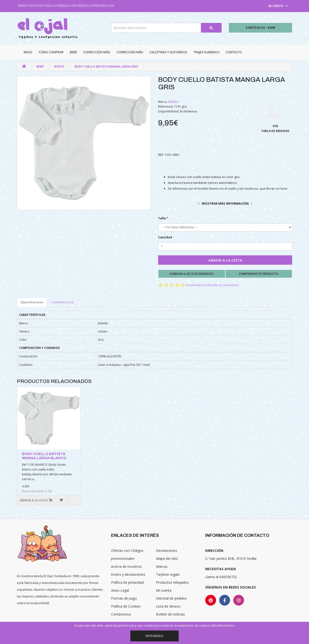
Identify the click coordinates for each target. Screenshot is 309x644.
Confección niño (97, 52)
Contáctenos (121, 614)
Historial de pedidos (171, 598)
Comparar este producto (259, 274)
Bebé (73, 52)
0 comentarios (196, 285)
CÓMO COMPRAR (51, 52)
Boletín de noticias (170, 614)
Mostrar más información (225, 203)
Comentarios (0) (62, 302)
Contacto (234, 52)
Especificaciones (32, 302)
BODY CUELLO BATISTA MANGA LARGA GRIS (106, 66)
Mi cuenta (164, 590)
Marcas (162, 566)
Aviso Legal (120, 590)
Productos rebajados (172, 582)
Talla (162, 218)
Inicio (28, 52)
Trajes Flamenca (207, 52)
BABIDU (173, 102)
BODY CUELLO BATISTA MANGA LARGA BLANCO (44, 456)
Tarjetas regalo (168, 574)
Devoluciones (167, 551)
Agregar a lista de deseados (192, 274)
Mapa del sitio (167, 558)
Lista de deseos (168, 606)
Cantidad (165, 237)
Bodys (59, 66)
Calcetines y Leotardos (168, 52)
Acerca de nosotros (126, 566)
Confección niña (130, 52)
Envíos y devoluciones (128, 574)
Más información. (223, 626)
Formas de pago (124, 598)
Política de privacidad (127, 582)
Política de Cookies (126, 606)
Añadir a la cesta (225, 260)
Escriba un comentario (223, 285)
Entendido (155, 636)
